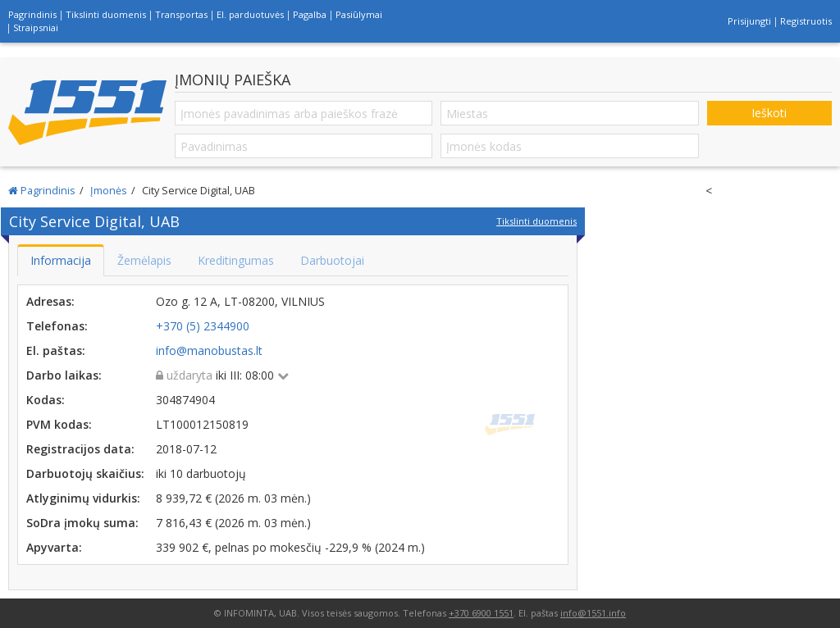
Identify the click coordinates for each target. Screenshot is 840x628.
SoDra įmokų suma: (82, 523)
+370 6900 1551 (481, 613)
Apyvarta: (54, 547)
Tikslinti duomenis (106, 14)
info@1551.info (593, 613)
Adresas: (50, 301)
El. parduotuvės (250, 14)
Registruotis (806, 21)
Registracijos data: (80, 449)
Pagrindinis (32, 14)
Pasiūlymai (359, 14)
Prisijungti (749, 21)
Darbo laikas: (64, 375)
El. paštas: (56, 350)
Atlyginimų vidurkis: (83, 498)
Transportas (181, 14)
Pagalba (310, 14)
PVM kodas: (59, 424)
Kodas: (46, 400)
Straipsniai (36, 27)
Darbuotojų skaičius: (85, 473)
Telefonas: (57, 326)
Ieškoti (769, 113)
